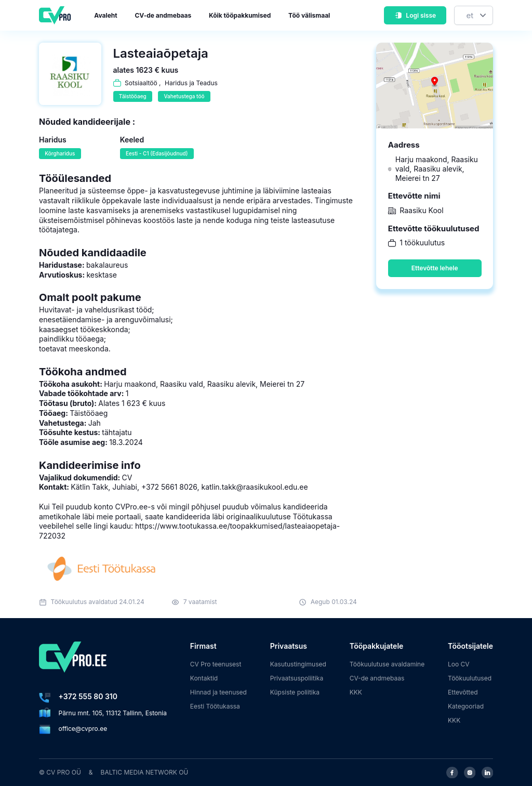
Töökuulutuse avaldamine (387, 664)
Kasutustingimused (298, 664)
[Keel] (474, 15)
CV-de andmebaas (163, 15)
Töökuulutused (470, 678)
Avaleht (105, 15)
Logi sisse (415, 15)
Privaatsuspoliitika (297, 678)
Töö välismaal (309, 15)
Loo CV (459, 664)
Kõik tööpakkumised (240, 15)
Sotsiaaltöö (141, 83)
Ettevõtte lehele (435, 268)
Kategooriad (466, 706)
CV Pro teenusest (216, 664)
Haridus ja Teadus (191, 83)
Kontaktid (204, 678)
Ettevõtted (463, 692)
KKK (356, 692)
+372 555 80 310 (88, 696)
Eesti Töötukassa (215, 706)
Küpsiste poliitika (295, 692)
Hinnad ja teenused (218, 692)
